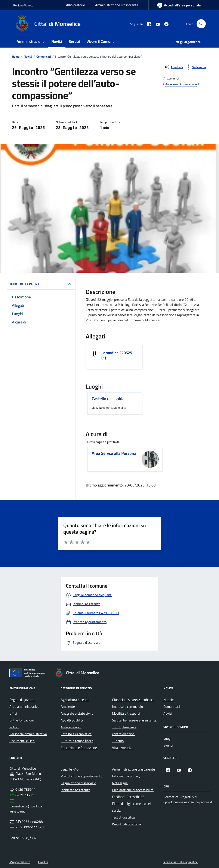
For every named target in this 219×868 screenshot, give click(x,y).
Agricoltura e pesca (75, 700)
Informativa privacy (126, 776)
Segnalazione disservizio (78, 783)
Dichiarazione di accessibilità (133, 790)
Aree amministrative (24, 706)
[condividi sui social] (174, 67)
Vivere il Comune (101, 41)
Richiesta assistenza (75, 790)
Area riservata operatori (181, 862)
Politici (14, 727)
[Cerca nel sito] (201, 24)
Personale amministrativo (28, 734)
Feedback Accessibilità (128, 797)
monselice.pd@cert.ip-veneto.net (26, 809)
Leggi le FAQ (70, 769)
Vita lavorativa (123, 748)
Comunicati (172, 706)
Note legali (120, 783)
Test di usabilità (123, 817)
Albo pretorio (75, 5)
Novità (57, 41)
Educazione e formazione (79, 748)
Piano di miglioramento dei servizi (131, 807)
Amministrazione (31, 41)
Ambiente (68, 706)
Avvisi (168, 713)
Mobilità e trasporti (126, 713)
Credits (43, 862)
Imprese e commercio (127, 706)
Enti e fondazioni (22, 720)
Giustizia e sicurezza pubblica (133, 700)
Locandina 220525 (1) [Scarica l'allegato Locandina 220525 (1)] (117, 355)
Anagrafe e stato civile (77, 713)
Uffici (13, 713)
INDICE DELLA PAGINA (41, 284)
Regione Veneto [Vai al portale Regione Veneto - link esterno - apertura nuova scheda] (23, 5)
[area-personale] (179, 5)
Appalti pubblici (72, 720)
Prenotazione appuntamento (81, 776)
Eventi (168, 745)
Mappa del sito (20, 862)
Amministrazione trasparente (133, 769)
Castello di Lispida (108, 399)
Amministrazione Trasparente (117, 5)
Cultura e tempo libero (77, 741)
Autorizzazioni (71, 727)
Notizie (169, 700)
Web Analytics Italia (127, 824)
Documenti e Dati (22, 741)
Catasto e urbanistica (76, 734)
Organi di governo (22, 700)
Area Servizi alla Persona (114, 453)
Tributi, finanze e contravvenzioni (124, 730)
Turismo (118, 741)
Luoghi (168, 738)
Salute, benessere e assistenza (134, 720)
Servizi (74, 41)
